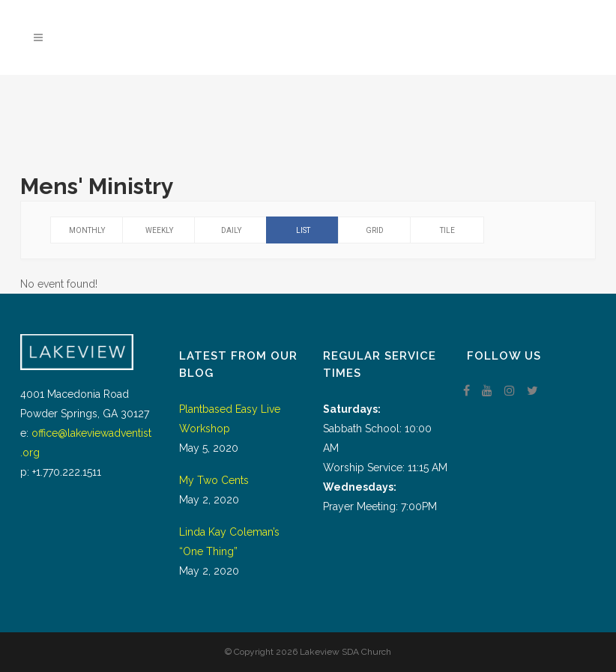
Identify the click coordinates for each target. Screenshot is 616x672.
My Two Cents (214, 480)
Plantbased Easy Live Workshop (230, 419)
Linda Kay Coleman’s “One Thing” (229, 542)
